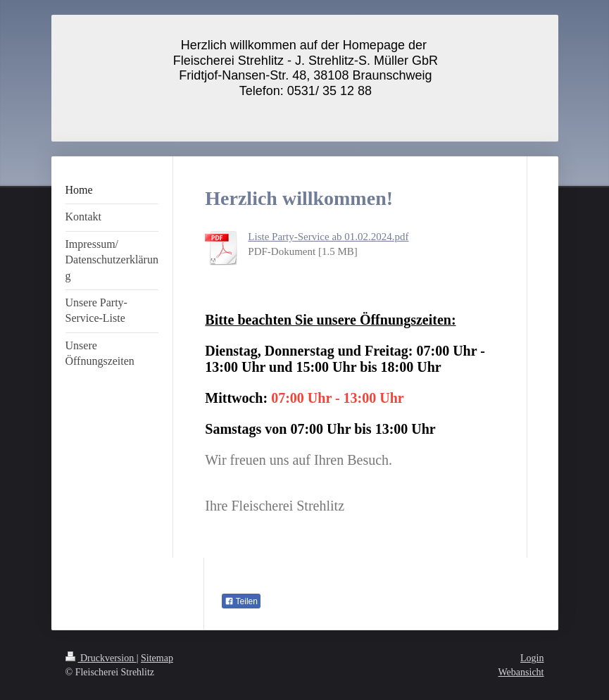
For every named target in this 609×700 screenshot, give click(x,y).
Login (532, 658)
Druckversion (101, 658)
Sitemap (157, 658)
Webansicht (521, 672)
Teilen (241, 601)
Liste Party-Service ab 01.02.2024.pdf (328, 237)
